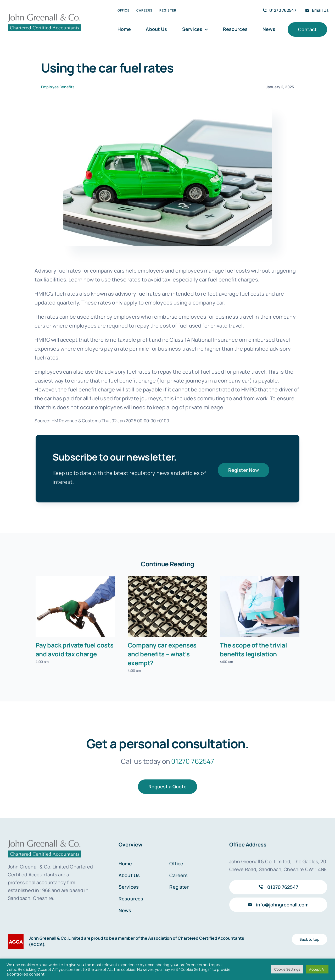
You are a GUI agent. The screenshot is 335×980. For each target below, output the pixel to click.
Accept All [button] (317, 969)
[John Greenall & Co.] (44, 15)
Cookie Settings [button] (287, 969)
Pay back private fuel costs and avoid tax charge (75, 649)
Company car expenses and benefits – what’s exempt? (162, 654)
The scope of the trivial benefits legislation (253, 649)
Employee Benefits (58, 87)
